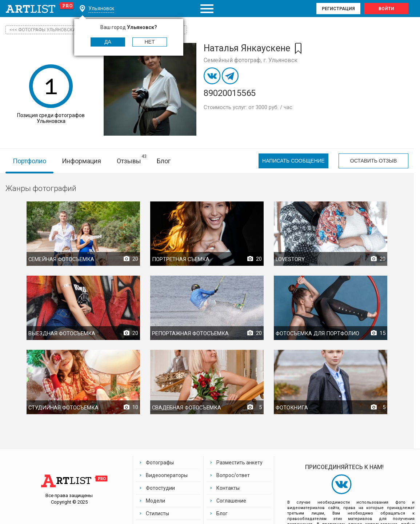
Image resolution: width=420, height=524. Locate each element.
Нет (150, 42)
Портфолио (29, 161)
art (40, 9)
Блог (164, 161)
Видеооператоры (167, 475)
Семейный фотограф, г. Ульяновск (251, 60)
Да (108, 42)
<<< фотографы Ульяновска (43, 30)
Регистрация (338, 9)
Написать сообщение (293, 161)
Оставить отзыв (373, 161)
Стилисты (157, 513)
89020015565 (230, 93)
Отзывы (129, 161)
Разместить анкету (239, 463)
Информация (81, 161)
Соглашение (231, 501)
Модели (155, 501)
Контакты (228, 488)
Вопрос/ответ (233, 475)
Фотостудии (160, 488)
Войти (386, 9)
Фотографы (160, 463)
